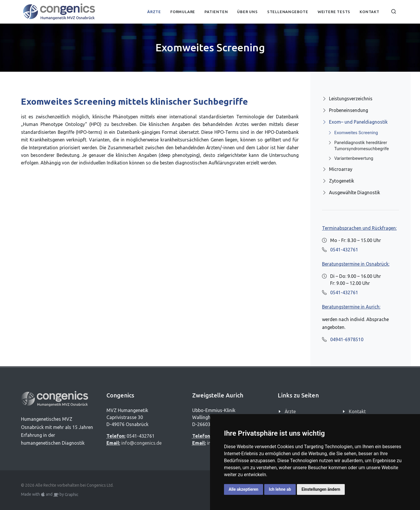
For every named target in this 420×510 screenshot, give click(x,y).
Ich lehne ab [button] (280, 489)
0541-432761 (344, 250)
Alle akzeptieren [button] (244, 489)
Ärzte (290, 411)
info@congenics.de (141, 443)
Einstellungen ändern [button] (321, 489)
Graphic (72, 495)
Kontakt (357, 411)
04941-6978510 (347, 339)
